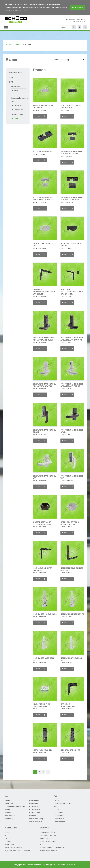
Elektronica (9, 803)
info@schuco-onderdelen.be (76, 20)
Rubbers (8, 813)
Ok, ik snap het (78, 8)
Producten (18, 45)
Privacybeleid (10, 844)
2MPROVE (72, 865)
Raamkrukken (17, 110)
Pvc (6, 838)
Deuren (15, 91)
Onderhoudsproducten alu (15, 806)
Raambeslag (17, 105)
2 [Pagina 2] (39, 772)
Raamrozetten (18, 114)
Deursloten (33, 803)
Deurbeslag (17, 86)
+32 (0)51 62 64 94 (79, 22)
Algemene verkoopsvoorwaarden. (18, 850)
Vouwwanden (10, 816)
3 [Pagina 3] (43, 772)
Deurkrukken (34, 800)
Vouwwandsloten (36, 822)
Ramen (15, 118)
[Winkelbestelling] (68, 60)
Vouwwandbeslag (36, 819)
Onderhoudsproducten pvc (19, 100)
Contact (8, 841)
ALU (11, 78)
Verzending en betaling (13, 847)
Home (8, 45)
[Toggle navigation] (6, 27)
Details (37, 116)
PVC (11, 82)
